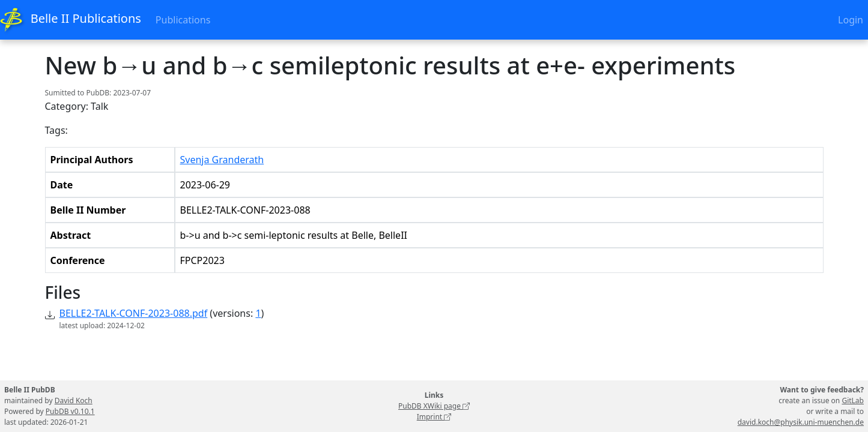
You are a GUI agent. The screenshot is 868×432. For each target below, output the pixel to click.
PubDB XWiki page (434, 406)
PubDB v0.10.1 (70, 411)
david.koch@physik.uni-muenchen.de (801, 422)
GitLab (853, 400)
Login (851, 20)
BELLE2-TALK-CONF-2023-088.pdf (134, 313)
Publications (183, 20)
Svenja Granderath (222, 160)
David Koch (74, 400)
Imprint (434, 417)
